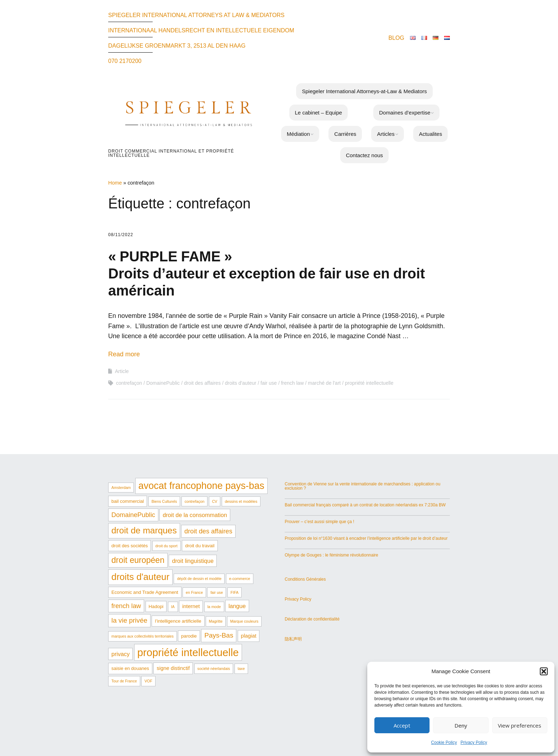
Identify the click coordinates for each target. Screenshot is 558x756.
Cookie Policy (444, 742)
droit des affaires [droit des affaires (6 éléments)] (208, 531)
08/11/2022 (121, 235)
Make (242, 723)
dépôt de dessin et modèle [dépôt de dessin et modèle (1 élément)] (199, 579)
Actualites (430, 134)
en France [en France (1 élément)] (194, 592)
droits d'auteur (241, 383)
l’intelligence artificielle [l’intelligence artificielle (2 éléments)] (178, 621)
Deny (461, 725)
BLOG (396, 38)
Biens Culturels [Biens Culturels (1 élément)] (164, 501)
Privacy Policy (474, 742)
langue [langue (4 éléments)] (237, 606)
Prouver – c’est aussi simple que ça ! (319, 522)
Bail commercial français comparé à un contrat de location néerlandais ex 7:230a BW (365, 505)
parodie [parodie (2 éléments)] (189, 636)
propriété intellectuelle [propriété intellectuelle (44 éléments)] (188, 652)
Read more (124, 354)
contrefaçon (129, 383)
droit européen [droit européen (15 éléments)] (138, 560)
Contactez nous (364, 155)
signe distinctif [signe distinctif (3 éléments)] (173, 668)
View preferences (520, 725)
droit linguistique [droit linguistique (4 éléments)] (193, 561)
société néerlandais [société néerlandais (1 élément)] (214, 669)
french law (293, 383)
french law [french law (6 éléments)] (126, 606)
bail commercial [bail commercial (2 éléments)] (128, 501)
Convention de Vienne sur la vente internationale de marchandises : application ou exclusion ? (362, 486)
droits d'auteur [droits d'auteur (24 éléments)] (140, 577)
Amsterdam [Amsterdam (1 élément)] (121, 488)
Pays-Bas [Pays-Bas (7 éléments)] (219, 635)
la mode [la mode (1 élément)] (214, 607)
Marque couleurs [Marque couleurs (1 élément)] (244, 621)
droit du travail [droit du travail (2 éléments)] (200, 546)
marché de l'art (324, 383)
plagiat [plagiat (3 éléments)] (249, 636)
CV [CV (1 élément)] (215, 501)
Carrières (345, 134)
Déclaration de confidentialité (312, 619)
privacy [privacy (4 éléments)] (120, 654)
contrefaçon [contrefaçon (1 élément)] (195, 501)
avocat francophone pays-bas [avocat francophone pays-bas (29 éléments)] (201, 486)
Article (122, 371)
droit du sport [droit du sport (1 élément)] (167, 546)
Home (115, 183)
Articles (386, 134)
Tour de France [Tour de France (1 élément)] (124, 681)
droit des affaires (202, 383)
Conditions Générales (305, 579)
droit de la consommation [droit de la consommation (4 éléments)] (195, 515)
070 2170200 (125, 61)
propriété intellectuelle (369, 383)
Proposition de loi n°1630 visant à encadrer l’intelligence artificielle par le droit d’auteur (366, 538)
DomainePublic (163, 383)
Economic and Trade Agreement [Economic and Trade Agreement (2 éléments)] (145, 592)
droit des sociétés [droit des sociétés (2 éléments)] (130, 546)
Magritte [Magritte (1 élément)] (216, 621)
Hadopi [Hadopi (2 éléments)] (156, 606)
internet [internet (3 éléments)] (191, 606)
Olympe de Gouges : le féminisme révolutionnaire (331, 555)
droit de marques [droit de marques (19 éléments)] (144, 530)
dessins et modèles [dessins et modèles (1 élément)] (241, 501)
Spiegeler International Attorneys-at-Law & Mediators (364, 91)
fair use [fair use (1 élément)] (217, 592)
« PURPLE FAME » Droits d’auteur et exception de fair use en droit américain (267, 273)
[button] (544, 671)
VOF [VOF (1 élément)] (148, 681)
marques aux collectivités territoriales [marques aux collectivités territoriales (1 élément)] (143, 636)
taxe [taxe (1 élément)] (241, 669)
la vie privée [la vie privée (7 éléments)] (129, 620)
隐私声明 (293, 639)
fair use (269, 383)
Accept (402, 725)
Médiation (298, 134)
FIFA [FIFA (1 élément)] (235, 592)
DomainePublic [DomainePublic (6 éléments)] (133, 515)
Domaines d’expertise (405, 113)
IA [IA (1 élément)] (173, 607)
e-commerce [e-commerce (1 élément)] (240, 579)
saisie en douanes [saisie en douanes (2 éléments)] (130, 668)
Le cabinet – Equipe (319, 113)
